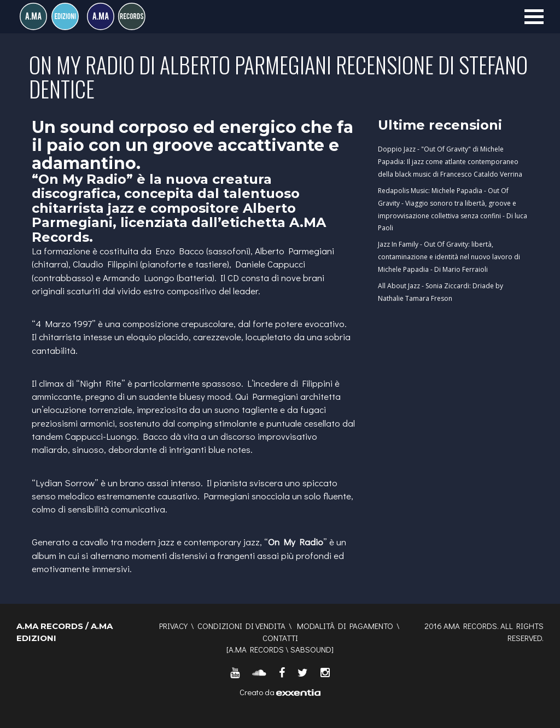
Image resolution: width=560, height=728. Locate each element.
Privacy (173, 626)
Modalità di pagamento (345, 626)
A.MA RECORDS (256, 649)
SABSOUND (311, 649)
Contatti (280, 638)
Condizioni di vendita (241, 626)
